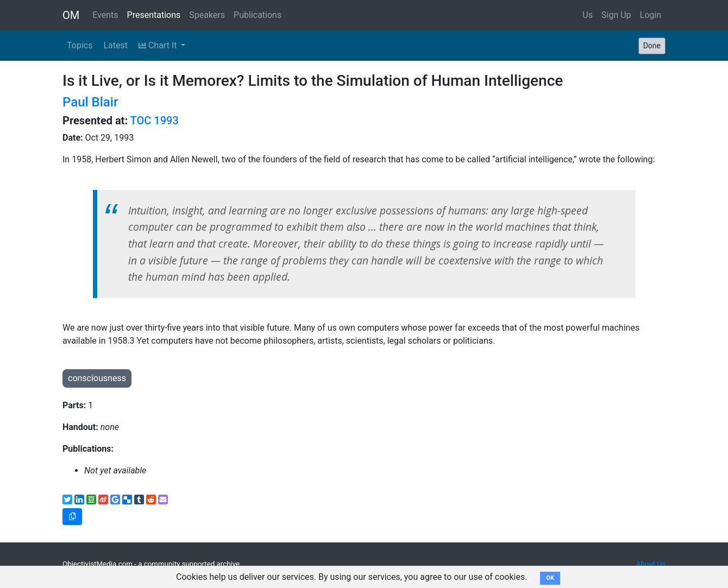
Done (652, 46)
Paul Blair (90, 102)
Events (105, 15)
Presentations (154, 15)
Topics (80, 45)
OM (71, 15)
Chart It (159, 45)
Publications (258, 15)
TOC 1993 (155, 121)
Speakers (207, 15)
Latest (115, 45)
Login (651, 15)
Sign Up (616, 15)
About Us (651, 564)
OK (550, 578)
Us (588, 15)
